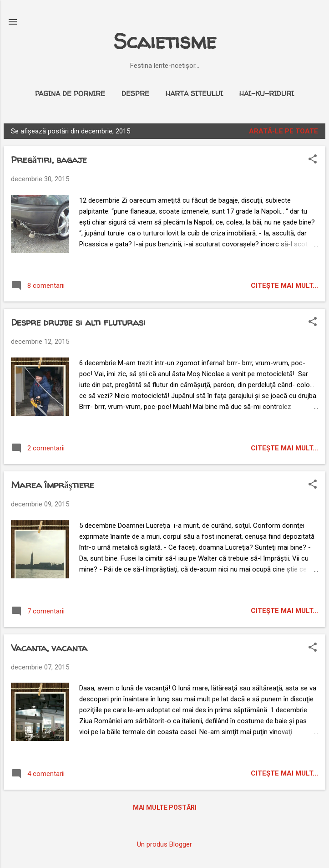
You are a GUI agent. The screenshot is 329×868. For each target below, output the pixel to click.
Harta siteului (194, 94)
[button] (313, 160)
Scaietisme (165, 41)
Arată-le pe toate (283, 131)
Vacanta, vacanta (49, 648)
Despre (135, 94)
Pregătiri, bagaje (49, 160)
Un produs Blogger (164, 844)
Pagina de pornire (70, 94)
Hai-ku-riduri (267, 94)
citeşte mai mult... (284, 286)
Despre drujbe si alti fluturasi (78, 322)
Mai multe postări (165, 807)
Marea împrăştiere (53, 485)
